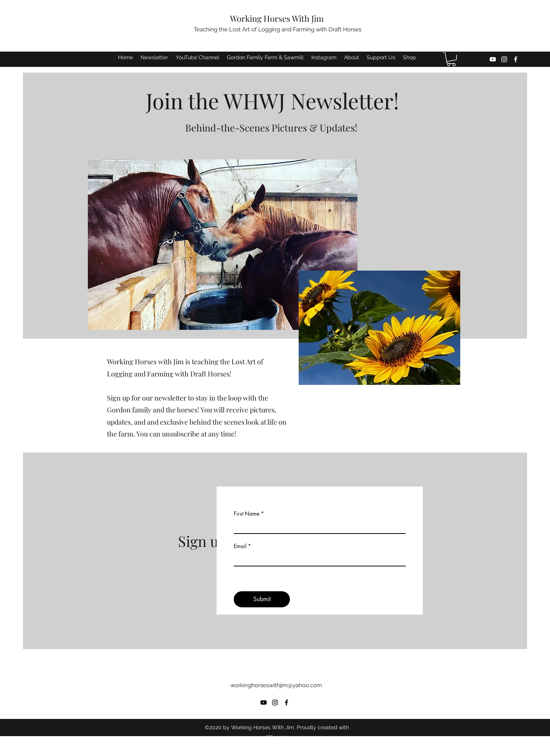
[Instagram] (504, 59)
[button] (451, 59)
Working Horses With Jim (277, 18)
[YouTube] (493, 59)
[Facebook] (516, 59)
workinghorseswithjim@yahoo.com (276, 685)
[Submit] (262, 599)
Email (240, 546)
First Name (247, 514)
